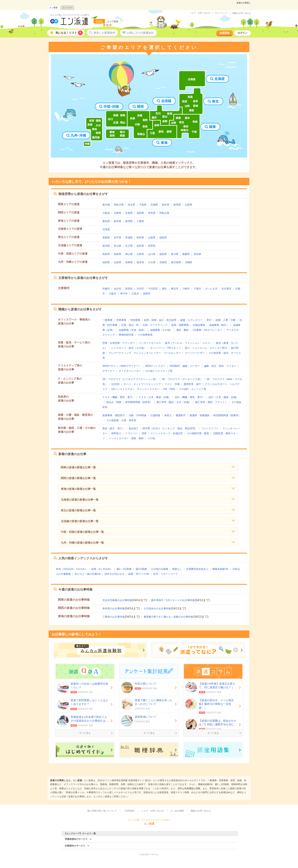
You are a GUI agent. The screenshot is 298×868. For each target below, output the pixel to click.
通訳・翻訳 (183, 330)
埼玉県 (131, 205)
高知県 (197, 254)
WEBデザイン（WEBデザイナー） (122, 366)
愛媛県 (186, 254)
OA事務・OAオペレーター (207, 330)
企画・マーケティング (155, 325)
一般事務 (107, 320)
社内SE (115, 384)
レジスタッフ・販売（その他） (129, 348)
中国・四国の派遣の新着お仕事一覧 (82, 532)
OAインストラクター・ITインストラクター (135, 389)
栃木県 (166, 205)
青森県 (106, 238)
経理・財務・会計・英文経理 (160, 320)
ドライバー (131, 433)
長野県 (152, 246)
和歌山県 (164, 213)
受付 (209, 320)
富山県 (118, 246)
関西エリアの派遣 (69, 212)
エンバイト (67, 8)
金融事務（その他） (161, 330)
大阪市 (113, 294)
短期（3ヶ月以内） (102, 569)
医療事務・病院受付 (114, 415)
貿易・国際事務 (180, 325)
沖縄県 (189, 262)
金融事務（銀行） (219, 325)
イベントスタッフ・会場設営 (167, 433)
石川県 (129, 246)
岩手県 (118, 238)
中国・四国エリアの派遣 (73, 254)
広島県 (140, 254)
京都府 (129, 213)
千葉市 (197, 289)
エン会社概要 (177, 811)
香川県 (175, 254)
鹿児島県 (176, 262)
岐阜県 (118, 221)
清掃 (144, 433)
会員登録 (225, 33)
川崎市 (186, 289)
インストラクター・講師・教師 (126, 438)
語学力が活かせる (114, 574)
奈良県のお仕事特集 (114, 609)
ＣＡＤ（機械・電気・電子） (119, 397)
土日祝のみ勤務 (160, 569)
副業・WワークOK (139, 574)
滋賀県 (140, 213)
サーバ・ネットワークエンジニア (142, 384)
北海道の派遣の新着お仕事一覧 (80, 500)
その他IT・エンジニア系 (193, 389)
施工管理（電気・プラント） (211, 402)
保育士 (168, 415)
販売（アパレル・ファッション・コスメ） (189, 343)
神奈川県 (119, 205)
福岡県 (106, 262)
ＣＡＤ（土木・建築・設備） (155, 397)
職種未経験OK (220, 569)
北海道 (106, 229)
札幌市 (106, 289)
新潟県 (106, 246)
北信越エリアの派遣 (70, 245)
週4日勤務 (141, 569)
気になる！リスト (69, 33)
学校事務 (135, 320)
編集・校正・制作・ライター (220, 366)
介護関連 (155, 415)
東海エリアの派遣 (69, 221)
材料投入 (116, 433)
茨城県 (154, 205)
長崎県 (129, 262)
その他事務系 (145, 335)
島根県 (118, 254)
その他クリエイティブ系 (159, 371)
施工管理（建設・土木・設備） (174, 402)
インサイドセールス (150, 343)
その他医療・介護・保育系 (121, 420)
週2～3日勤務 (124, 569)
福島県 (163, 238)
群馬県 (177, 205)
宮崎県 (163, 262)
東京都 (106, 205)
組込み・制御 (114, 402)
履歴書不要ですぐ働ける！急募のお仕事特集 (168, 617)
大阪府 (106, 213)
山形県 (152, 238)
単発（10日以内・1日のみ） (72, 569)
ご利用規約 (129, 811)
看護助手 (181, 415)
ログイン (243, 33)
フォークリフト (210, 428)
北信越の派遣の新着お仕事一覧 (80, 521)
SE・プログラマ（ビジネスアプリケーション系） (130, 379)
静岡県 (129, 221)
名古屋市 (226, 289)
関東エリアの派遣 (69, 204)
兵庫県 (118, 213)
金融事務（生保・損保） (132, 330)
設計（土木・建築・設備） (223, 397)
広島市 (135, 294)
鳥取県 (106, 254)
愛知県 (106, 221)
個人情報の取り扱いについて (102, 811)
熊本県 (140, 262)
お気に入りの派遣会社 (140, 33)
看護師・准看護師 (199, 415)
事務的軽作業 (126, 335)
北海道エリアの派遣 (70, 229)
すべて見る (85, 733)
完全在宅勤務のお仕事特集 (117, 600)
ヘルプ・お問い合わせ (200, 13)
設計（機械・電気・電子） (190, 397)
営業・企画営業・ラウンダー (119, 343)
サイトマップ (221, 13)
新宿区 (129, 289)
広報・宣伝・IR (130, 325)
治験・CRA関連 (138, 415)
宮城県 (129, 238)
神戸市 (124, 294)
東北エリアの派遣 (69, 237)
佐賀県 (118, 262)
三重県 (140, 221)
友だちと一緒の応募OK (88, 574)
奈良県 (152, 213)
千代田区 (153, 289)
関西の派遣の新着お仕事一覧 (78, 478)
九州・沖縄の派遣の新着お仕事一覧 (82, 543)
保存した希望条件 (104, 33)
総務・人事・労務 (226, 320)
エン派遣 (53, 8)
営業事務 (121, 320)
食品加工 (134, 428)
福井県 (140, 246)
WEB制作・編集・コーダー (185, 366)
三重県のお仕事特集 (114, 617)
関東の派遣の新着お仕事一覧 (78, 467)
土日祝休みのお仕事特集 (157, 609)
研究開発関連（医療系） (227, 415)
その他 (151, 438)
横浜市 (175, 289)
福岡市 (147, 294)
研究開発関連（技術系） (139, 402)
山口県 (152, 254)
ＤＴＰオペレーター (130, 371)
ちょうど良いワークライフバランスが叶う (70, 15)
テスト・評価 (172, 384)
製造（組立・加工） (114, 428)
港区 (164, 289)
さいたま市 (211, 289)
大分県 (152, 262)
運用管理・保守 (192, 384)
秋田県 (140, 238)
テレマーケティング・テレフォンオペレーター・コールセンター (145, 353)
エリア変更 (113, 22)
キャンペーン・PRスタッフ (165, 348)
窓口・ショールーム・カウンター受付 (206, 348)
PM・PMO (169, 389)
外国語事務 (199, 325)
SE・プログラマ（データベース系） (182, 379)
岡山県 (129, 254)
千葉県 (143, 205)
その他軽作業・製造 (198, 433)
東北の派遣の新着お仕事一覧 (78, 510)
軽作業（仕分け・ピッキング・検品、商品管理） (170, 428)
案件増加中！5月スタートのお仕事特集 (173, 600)
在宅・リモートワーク (166, 574)
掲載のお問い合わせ (242, 13)
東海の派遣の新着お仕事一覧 (78, 489)
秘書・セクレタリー (191, 320)
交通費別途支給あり (197, 569)
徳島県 (163, 254)
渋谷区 (140, 289)
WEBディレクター (155, 366)
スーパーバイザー (195, 353)
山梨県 (189, 205)
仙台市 (118, 289)
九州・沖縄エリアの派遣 (73, 262)
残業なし (177, 569)
